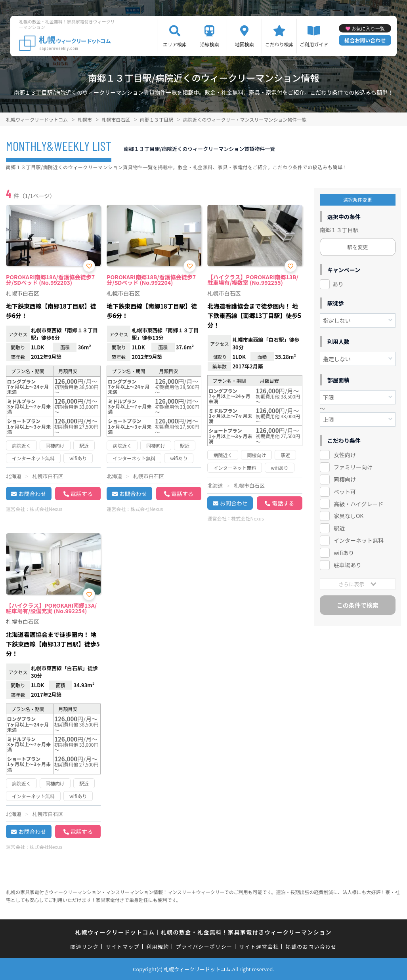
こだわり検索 (279, 44)
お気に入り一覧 (368, 28)
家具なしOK (349, 516)
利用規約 (158, 947)
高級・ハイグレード (358, 504)
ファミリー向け (353, 467)
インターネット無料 (359, 540)
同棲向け (345, 479)
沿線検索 (210, 44)
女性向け (345, 455)
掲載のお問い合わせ (311, 947)
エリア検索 (175, 44)
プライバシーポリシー (204, 947)
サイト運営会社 (259, 947)
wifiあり (344, 553)
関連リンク (85, 947)
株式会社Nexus (46, 509)
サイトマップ (122, 947)
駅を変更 (357, 247)
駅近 (339, 528)
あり (338, 284)
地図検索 (245, 44)
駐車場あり (348, 565)
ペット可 (345, 492)
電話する (82, 494)
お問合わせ (32, 494)
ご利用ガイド (314, 44)
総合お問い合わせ (365, 40)
